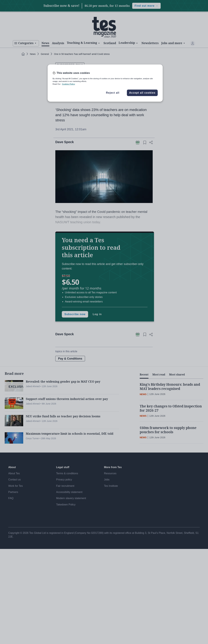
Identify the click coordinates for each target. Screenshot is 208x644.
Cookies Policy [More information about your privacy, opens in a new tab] (68, 84)
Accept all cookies (142, 93)
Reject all (113, 93)
